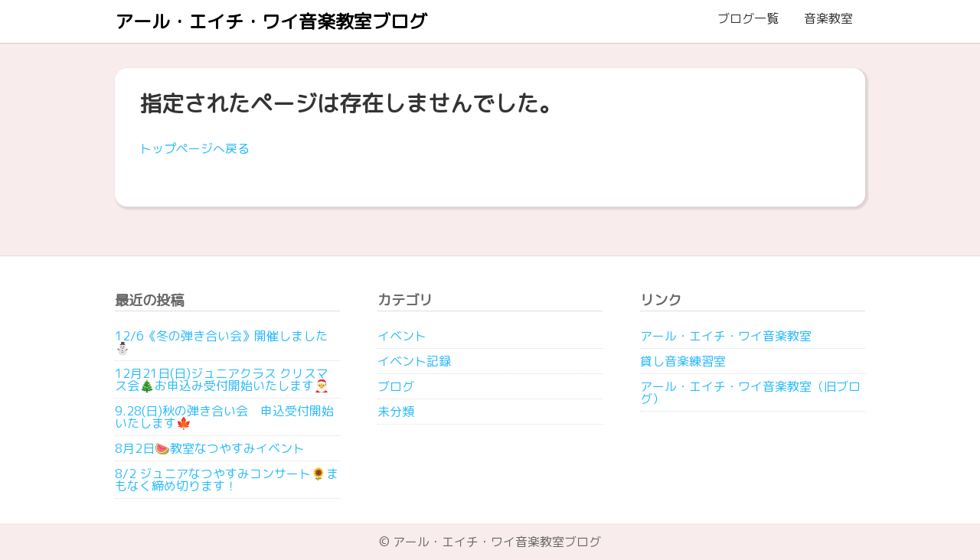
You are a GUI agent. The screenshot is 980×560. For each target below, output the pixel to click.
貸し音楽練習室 (683, 361)
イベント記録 (414, 361)
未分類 (396, 412)
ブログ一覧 (748, 18)
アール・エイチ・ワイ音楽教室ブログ (271, 21)
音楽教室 (828, 18)
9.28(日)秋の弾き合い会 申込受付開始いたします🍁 (224, 417)
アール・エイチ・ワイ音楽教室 (726, 336)
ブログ (396, 386)
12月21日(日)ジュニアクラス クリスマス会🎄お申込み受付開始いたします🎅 (222, 379)
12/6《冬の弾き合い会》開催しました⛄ (221, 342)
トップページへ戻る (194, 148)
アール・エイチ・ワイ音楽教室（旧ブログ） (750, 392)
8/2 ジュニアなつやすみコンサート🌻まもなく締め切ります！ (227, 480)
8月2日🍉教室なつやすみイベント (210, 448)
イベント (402, 336)
